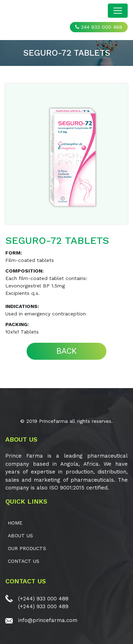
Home (15, 523)
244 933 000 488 (99, 27)
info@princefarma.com (48, 620)
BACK (66, 351)
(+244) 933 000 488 (43, 599)
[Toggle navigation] (118, 11)
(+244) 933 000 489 (43, 606)
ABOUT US (20, 536)
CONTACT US (24, 561)
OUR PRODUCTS (27, 548)
